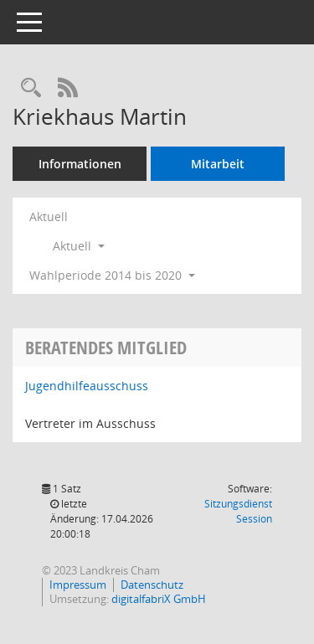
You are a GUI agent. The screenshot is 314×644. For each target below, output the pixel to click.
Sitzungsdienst (238, 511)
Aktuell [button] (79, 246)
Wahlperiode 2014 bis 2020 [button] (112, 275)
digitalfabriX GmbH (159, 599)
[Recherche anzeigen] (31, 88)
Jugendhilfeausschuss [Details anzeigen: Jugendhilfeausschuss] (87, 386)
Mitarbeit (218, 164)
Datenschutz (152, 585)
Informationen (80, 164)
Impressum (78, 585)
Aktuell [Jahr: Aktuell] (49, 216)
